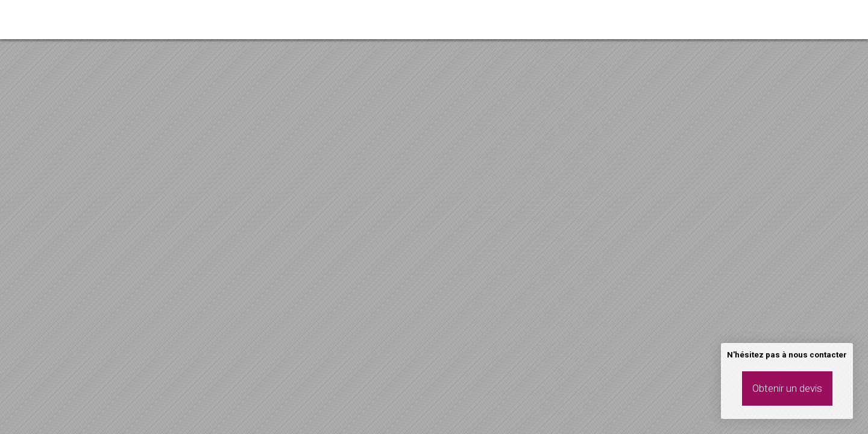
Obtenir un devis (787, 388)
